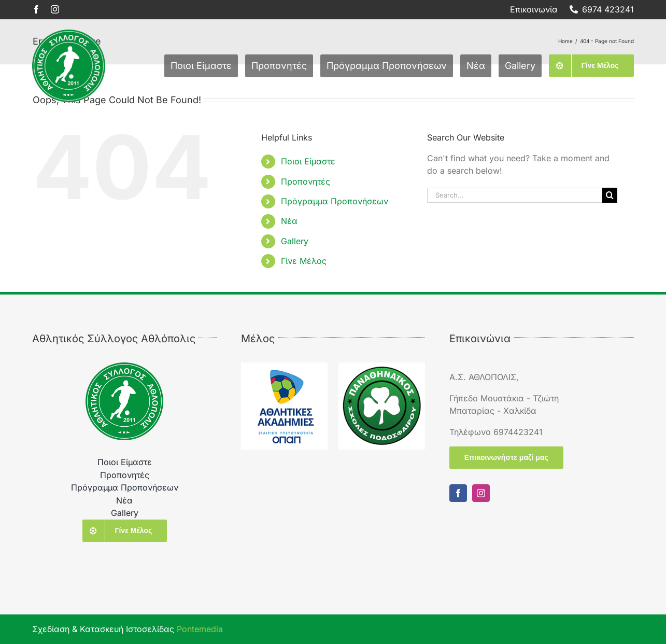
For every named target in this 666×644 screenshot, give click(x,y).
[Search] (610, 195)
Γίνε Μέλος (304, 261)
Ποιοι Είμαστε (308, 161)
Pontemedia (200, 629)
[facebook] (36, 9)
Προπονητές (306, 181)
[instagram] (55, 9)
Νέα (289, 221)
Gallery (295, 241)
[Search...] (515, 195)
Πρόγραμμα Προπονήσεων (335, 201)
